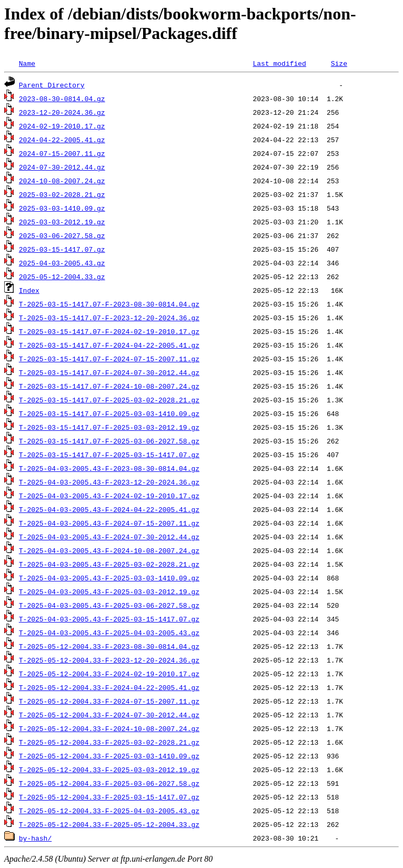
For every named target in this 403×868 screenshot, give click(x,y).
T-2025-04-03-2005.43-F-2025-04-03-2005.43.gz (109, 633)
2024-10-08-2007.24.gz (62, 181)
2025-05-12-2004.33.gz (62, 277)
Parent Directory (52, 85)
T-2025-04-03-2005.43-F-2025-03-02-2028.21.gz (109, 564)
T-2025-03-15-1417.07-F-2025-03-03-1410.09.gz (109, 413)
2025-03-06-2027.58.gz (62, 235)
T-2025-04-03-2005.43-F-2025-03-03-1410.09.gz (109, 578)
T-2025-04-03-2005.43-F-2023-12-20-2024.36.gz (109, 482)
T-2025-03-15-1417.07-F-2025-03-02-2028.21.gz (109, 400)
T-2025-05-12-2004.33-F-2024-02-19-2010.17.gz (109, 674)
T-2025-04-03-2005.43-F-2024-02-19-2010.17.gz (109, 496)
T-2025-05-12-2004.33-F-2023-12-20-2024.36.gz (109, 660)
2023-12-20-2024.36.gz (62, 112)
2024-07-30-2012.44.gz (62, 167)
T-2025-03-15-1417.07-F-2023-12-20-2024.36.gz (109, 318)
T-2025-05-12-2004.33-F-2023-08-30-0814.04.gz (109, 646)
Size (339, 63)
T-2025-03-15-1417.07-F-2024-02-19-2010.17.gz (109, 331)
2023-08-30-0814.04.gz (62, 98)
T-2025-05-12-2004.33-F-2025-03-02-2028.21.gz (109, 742)
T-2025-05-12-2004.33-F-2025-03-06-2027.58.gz (109, 783)
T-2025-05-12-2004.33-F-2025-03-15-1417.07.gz (109, 797)
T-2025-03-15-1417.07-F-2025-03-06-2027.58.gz (109, 441)
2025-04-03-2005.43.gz (62, 263)
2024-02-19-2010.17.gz (62, 126)
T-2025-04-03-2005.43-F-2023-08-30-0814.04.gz (109, 468)
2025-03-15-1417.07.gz (62, 249)
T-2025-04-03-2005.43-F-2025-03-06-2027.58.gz (109, 605)
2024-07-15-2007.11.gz (62, 153)
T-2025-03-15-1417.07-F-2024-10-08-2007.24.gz (109, 386)
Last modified (279, 63)
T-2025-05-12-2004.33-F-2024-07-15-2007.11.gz (109, 701)
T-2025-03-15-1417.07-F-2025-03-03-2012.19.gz (109, 427)
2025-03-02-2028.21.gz (62, 194)
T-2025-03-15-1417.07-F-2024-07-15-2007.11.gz (109, 359)
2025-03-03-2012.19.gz (62, 222)
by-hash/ (35, 838)
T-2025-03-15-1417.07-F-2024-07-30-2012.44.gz (109, 372)
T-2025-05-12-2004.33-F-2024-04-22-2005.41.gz (109, 687)
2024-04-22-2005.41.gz (62, 140)
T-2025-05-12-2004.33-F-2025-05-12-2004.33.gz (109, 824)
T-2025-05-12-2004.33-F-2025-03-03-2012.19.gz (109, 770)
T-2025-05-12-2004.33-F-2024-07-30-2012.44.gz (109, 715)
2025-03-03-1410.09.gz (62, 208)
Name (27, 63)
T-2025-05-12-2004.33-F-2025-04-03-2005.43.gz (109, 811)
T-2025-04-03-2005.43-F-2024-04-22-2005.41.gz (109, 509)
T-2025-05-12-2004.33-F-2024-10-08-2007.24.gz (109, 728)
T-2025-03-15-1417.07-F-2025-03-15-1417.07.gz (109, 455)
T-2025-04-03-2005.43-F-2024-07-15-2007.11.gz (109, 523)
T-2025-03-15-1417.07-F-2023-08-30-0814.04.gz (109, 304)
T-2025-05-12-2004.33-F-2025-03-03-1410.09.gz (109, 756)
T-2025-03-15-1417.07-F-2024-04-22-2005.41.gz (109, 345)
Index (29, 290)
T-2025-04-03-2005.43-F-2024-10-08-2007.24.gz (109, 550)
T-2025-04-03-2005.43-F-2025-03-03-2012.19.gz (109, 591)
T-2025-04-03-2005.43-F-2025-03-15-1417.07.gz (109, 619)
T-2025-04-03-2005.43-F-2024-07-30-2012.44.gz (109, 537)
